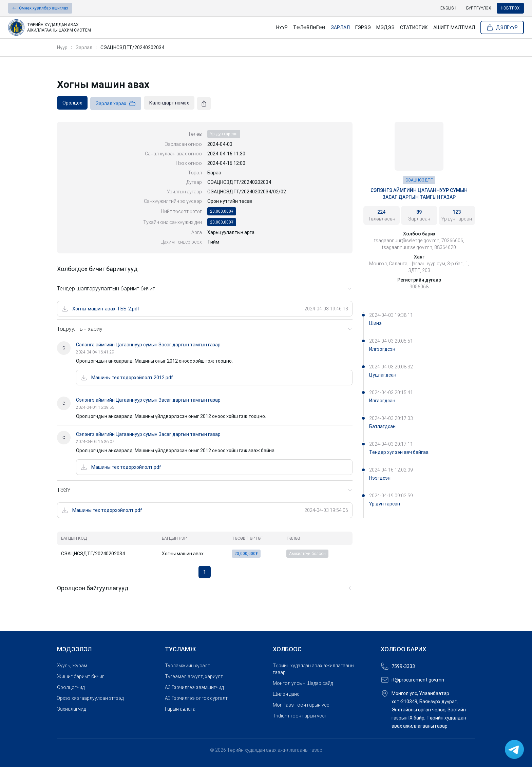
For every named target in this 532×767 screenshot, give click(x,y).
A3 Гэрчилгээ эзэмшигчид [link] (194, 687)
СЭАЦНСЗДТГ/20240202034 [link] (132, 47)
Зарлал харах (116, 103)
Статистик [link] (414, 27)
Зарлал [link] (340, 27)
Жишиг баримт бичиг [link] (81, 676)
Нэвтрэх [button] (510, 8)
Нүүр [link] (282, 27)
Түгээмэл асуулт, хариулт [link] (194, 676)
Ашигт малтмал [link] (454, 27)
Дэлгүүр (502, 27)
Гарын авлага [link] (180, 709)
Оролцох (72, 103)
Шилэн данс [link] (286, 694)
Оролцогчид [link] (71, 687)
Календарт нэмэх (169, 103)
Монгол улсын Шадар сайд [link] (303, 683)
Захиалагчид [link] (71, 709)
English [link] (448, 8)
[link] (136, 27)
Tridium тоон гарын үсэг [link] (300, 716)
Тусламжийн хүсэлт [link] (187, 666)
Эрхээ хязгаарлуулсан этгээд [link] (90, 698)
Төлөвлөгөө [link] (309, 27)
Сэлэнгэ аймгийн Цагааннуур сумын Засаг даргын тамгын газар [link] (419, 194)
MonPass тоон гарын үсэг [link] (302, 705)
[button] (40, 8)
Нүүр (62, 47)
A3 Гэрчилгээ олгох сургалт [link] (196, 698)
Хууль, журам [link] (72, 666)
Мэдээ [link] (385, 27)
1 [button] (205, 572)
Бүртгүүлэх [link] (479, 8)
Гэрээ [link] (363, 27)
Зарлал (84, 47)
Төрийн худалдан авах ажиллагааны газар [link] (313, 669)
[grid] (205, 546)
